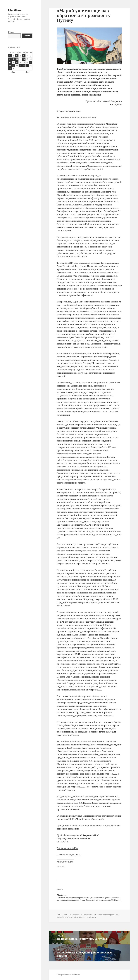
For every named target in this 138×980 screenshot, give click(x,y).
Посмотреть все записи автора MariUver (102, 900)
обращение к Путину (88, 917)
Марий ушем (75, 855)
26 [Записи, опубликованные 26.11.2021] (24, 66)
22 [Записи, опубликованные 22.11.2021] (10, 66)
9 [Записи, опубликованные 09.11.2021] (13, 59)
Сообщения (88, 915)
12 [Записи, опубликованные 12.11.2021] (24, 59)
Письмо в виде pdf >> (68, 848)
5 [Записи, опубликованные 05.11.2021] (24, 56)
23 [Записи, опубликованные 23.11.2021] (13, 66)
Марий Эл (66, 917)
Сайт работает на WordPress (68, 975)
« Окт (13, 72)
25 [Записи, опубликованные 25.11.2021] (20, 66)
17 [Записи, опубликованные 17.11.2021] (17, 62)
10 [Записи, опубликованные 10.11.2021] (17, 59)
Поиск (11, 32)
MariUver (15, 10)
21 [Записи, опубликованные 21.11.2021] (31, 62)
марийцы (75, 917)
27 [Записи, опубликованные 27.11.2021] (27, 66)
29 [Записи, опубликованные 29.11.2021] (10, 69)
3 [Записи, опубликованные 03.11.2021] (17, 56)
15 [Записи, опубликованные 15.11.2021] (10, 62)
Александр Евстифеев (105, 915)
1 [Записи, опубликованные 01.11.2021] (10, 56)
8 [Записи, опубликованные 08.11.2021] (10, 59)
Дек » (28, 72)
